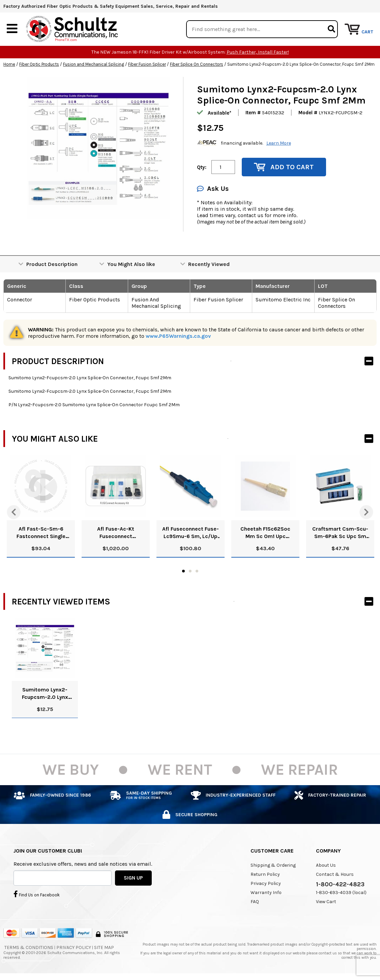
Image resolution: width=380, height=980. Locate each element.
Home (9, 65)
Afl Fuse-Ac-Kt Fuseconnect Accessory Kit (116, 533)
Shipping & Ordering (273, 866)
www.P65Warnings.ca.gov (178, 336)
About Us (326, 866)
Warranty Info (266, 893)
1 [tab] (183, 571)
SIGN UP (133, 878)
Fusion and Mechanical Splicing (94, 65)
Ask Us (213, 189)
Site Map (104, 948)
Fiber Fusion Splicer (147, 65)
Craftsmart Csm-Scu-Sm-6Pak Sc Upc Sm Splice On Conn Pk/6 (340, 533)
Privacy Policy (266, 884)
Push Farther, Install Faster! (258, 52)
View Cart (326, 902)
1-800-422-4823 (340, 885)
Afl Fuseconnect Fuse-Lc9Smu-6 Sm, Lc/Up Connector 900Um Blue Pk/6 (191, 533)
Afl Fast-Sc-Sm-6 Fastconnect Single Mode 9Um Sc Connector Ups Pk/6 (41, 533)
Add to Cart (284, 167)
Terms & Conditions (29, 948)
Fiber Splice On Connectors (197, 65)
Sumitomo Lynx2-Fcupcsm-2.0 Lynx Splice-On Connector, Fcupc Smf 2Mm (45, 694)
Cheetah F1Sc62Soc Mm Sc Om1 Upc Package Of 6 (265, 533)
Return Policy (265, 875)
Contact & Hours (335, 875)
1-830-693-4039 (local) (341, 893)
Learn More (279, 143)
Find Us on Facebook (37, 894)
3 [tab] (197, 571)
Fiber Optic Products (39, 65)
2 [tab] (190, 571)
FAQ (255, 902)
